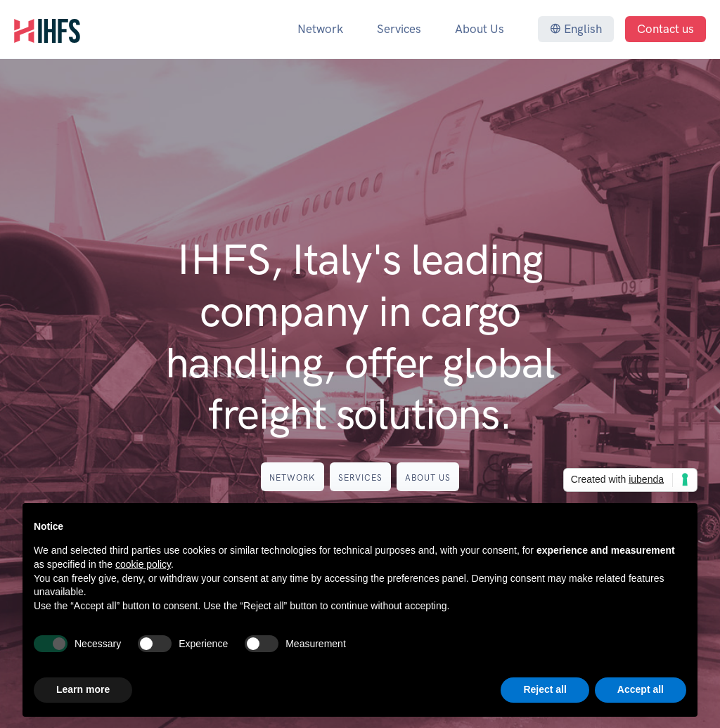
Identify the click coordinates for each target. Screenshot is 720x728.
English (576, 29)
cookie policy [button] (143, 564)
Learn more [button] (83, 689)
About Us (480, 29)
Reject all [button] (545, 689)
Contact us (666, 29)
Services (399, 29)
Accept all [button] (641, 689)
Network (320, 29)
